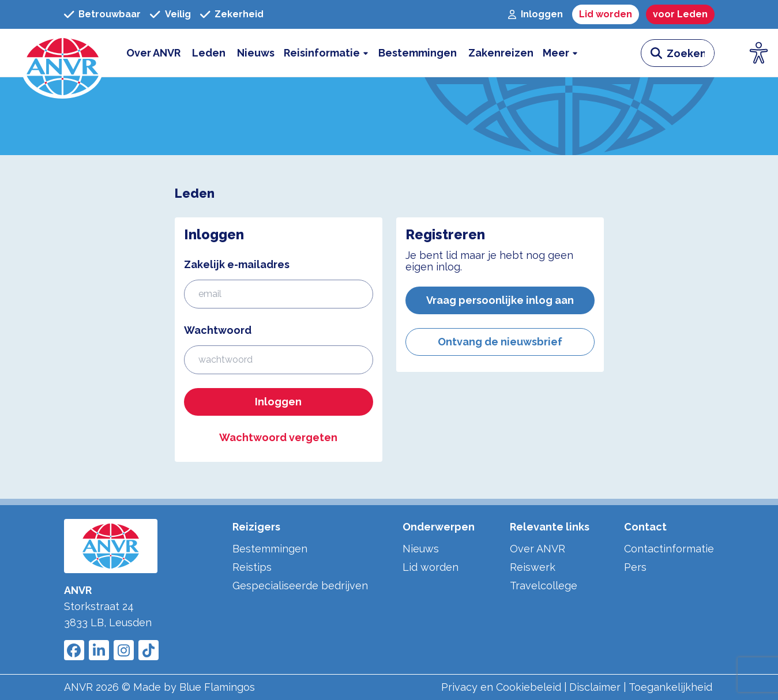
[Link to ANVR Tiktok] (149, 650)
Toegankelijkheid (670, 687)
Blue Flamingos (217, 687)
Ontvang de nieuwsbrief (500, 342)
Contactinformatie (669, 549)
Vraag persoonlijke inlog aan (500, 300)
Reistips (252, 567)
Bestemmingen (270, 549)
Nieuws (421, 549)
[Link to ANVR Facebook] (74, 650)
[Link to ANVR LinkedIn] (99, 650)
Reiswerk (533, 567)
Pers (635, 567)
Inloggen (278, 402)
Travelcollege (544, 586)
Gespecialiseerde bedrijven (300, 586)
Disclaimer (595, 687)
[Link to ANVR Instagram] (124, 650)
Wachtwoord (218, 330)
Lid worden (431, 567)
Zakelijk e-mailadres (237, 264)
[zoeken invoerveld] (690, 53)
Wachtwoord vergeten (278, 437)
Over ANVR (538, 549)
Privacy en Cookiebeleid (501, 687)
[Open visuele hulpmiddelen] (759, 53)
